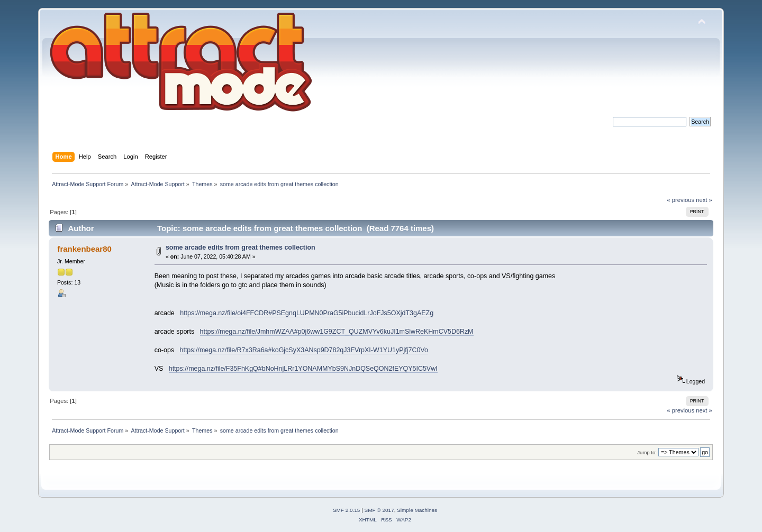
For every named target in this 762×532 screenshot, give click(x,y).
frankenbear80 (84, 249)
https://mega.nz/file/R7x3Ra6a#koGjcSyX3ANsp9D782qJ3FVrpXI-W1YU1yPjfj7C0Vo (304, 350)
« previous (681, 200)
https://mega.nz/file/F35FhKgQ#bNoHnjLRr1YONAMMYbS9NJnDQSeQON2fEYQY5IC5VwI (303, 369)
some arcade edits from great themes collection (241, 247)
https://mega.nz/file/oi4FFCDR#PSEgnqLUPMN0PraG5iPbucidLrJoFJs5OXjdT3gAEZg (307, 313)
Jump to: (647, 452)
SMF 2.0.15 (347, 510)
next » (704, 200)
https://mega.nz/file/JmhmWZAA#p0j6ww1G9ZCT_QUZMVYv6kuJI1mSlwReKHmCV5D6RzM (337, 332)
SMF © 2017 (379, 510)
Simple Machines (417, 510)
